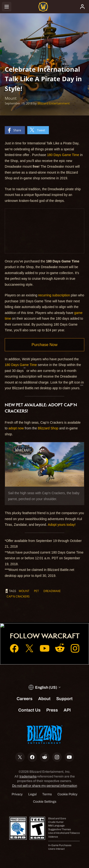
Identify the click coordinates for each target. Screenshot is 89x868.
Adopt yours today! (62, 525)
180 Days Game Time (63, 155)
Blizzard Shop (48, 428)
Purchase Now (44, 345)
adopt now (16, 428)
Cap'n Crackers (18, 596)
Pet (36, 591)
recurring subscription (54, 295)
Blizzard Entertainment (54, 103)
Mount (24, 591)
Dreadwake (52, 591)
